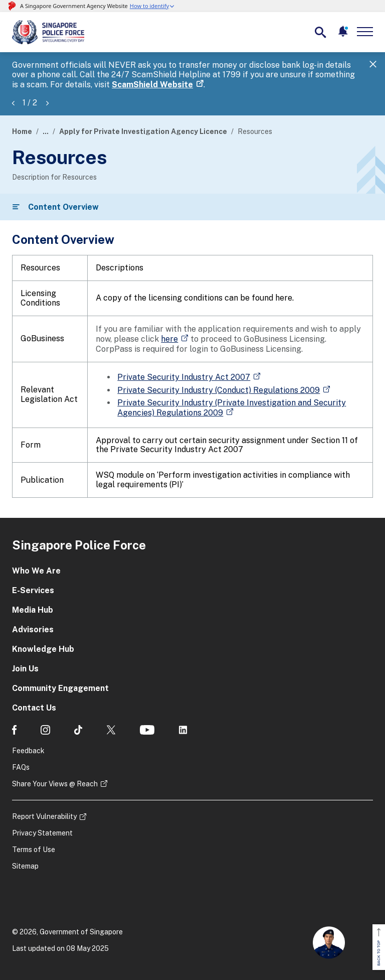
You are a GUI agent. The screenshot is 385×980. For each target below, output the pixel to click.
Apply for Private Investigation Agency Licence (143, 131)
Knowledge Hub (43, 649)
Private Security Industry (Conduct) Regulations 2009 (219, 390)
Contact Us (34, 708)
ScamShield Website (152, 85)
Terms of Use (34, 850)
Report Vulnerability (44, 816)
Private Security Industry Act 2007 (184, 377)
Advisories (33, 629)
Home (22, 131)
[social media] (14, 730)
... (46, 131)
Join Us (25, 669)
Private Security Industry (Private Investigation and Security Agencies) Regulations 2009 (232, 408)
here (169, 339)
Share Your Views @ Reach (55, 784)
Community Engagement (60, 688)
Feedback (28, 751)
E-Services (33, 590)
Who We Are (36, 571)
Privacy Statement (42, 833)
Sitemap (25, 866)
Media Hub (33, 610)
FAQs (21, 767)
